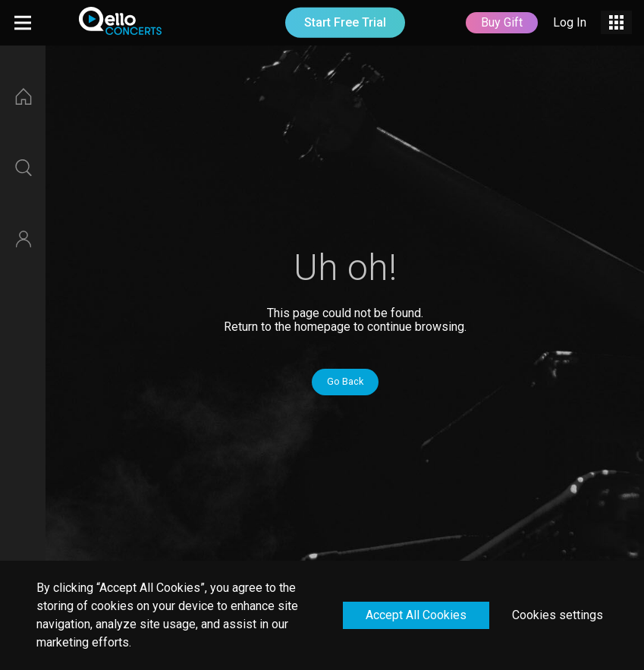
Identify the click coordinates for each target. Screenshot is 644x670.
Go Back (345, 381)
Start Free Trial (345, 22)
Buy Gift (502, 22)
